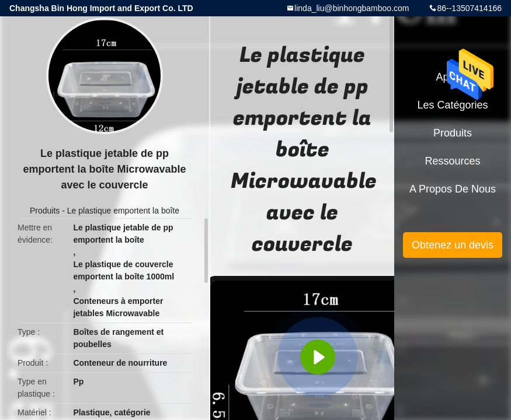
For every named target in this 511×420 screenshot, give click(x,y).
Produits (45, 211)
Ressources (452, 161)
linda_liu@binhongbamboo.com (352, 8)
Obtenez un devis (453, 245)
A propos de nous (453, 189)
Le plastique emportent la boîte (123, 211)
